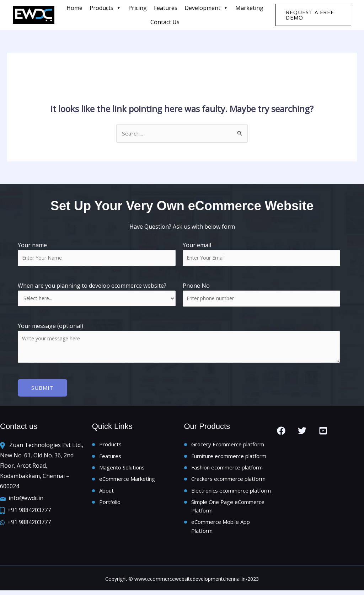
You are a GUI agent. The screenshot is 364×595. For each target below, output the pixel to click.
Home (74, 8)
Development (206, 8)
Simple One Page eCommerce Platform (228, 509)
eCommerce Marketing (127, 481)
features (166, 8)
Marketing (249, 8)
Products (105, 8)
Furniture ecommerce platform (229, 457)
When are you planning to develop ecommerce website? (97, 295)
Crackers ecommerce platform (228, 481)
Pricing (138, 8)
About (106, 493)
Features (110, 457)
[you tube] (323, 431)
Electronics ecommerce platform (231, 493)
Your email (262, 254)
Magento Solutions (122, 469)
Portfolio (110, 505)
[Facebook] (281, 431)
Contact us (165, 22)
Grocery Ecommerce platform (228, 445)
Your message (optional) (182, 344)
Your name (97, 254)
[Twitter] (302, 431)
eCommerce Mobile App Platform (221, 530)
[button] (313, 15)
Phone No (196, 286)
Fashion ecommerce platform (227, 469)
